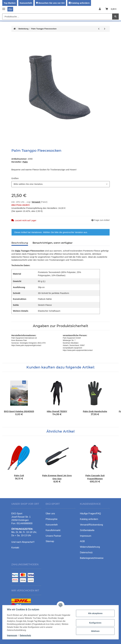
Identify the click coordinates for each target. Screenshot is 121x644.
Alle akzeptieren (95, 613)
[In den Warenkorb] (14, 37)
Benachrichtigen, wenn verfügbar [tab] (53, 243)
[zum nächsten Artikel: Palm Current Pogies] (105, 29)
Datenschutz (25, 635)
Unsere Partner (53, 536)
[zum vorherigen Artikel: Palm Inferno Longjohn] (99, 29)
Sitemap (50, 541)
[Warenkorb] (111, 9)
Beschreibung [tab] (20, 243)
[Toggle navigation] (4, 8)
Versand (36, 202)
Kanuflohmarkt (53, 530)
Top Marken (10, 3)
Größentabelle (87, 530)
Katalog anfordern (80, 3)
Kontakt (15, 548)
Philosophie (52, 519)
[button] (100, 9)
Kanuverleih (26, 3)
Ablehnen (95, 631)
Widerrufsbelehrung (90, 547)
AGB (82, 541)
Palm (18, 251)
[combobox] (61, 184)
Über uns (50, 514)
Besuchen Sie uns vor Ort (51, 3)
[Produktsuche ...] (57, 17)
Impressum (12, 635)
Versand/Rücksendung (91, 525)
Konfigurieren (95, 623)
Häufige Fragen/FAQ (90, 514)
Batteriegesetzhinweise (92, 558)
